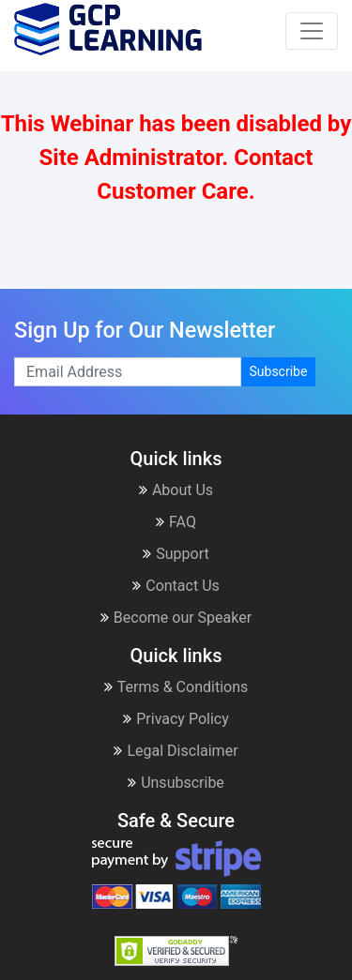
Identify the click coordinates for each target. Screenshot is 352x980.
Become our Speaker (176, 618)
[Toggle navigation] (312, 31)
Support (176, 554)
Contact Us (176, 586)
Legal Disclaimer (176, 751)
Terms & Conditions (176, 687)
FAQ (176, 522)
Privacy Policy (176, 719)
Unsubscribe (176, 783)
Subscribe (279, 371)
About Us (176, 490)
